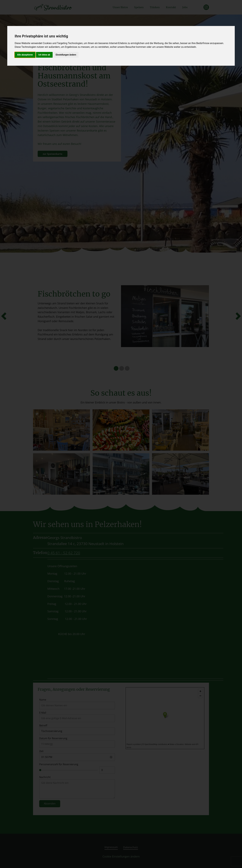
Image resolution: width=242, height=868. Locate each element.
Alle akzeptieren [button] (25, 55)
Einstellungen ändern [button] (66, 55)
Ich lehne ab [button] (44, 55)
